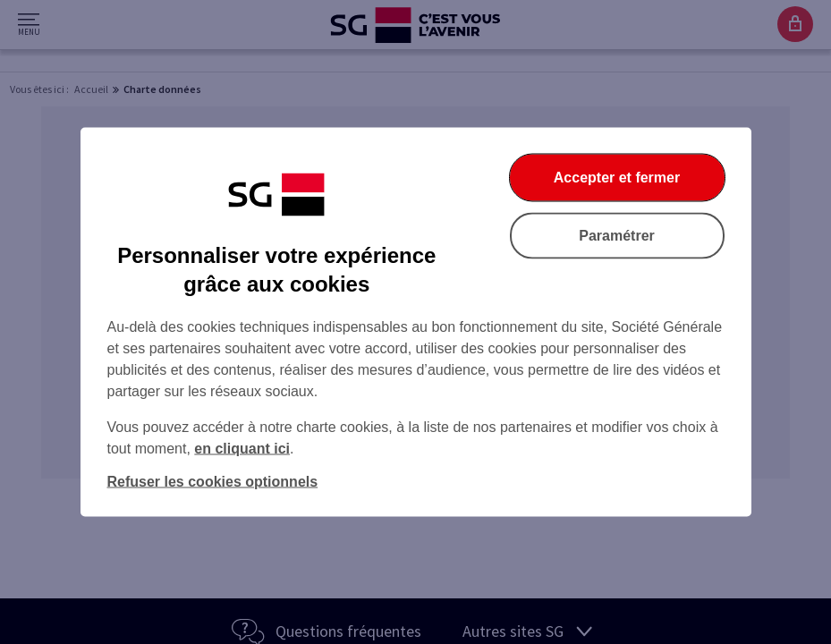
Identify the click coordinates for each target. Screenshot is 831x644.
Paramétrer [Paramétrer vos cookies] (617, 236)
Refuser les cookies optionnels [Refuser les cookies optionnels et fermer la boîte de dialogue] (213, 482)
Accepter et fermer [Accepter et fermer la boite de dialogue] (617, 178)
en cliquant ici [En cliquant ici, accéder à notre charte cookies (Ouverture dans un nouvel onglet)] (242, 449)
